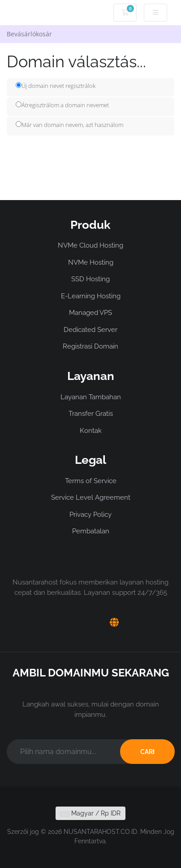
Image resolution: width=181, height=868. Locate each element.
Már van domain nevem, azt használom (69, 125)
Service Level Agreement (91, 497)
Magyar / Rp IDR (90, 813)
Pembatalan (91, 531)
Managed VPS (90, 313)
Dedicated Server (90, 330)
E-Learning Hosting (91, 296)
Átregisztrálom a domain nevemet (62, 105)
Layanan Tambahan (91, 397)
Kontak (91, 431)
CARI (147, 752)
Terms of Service (91, 481)
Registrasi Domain (90, 346)
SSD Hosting (90, 279)
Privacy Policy (90, 515)
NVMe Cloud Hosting (90, 245)
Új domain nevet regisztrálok (56, 86)
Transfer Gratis (91, 414)
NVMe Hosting (91, 262)
